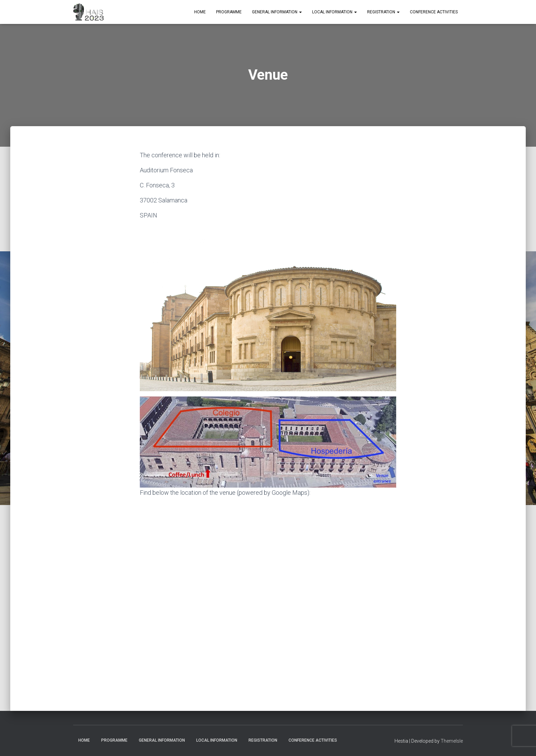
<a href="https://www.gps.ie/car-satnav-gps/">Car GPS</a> (268, 606)
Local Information (334, 12)
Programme (229, 12)
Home (200, 12)
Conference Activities (434, 12)
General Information (277, 12)
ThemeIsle (452, 741)
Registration (383, 12)
